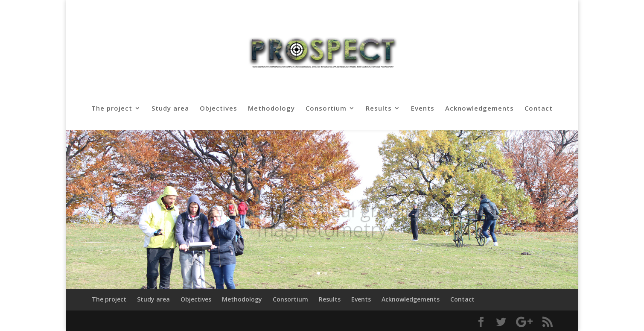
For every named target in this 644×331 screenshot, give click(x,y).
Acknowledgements (479, 109)
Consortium (326, 109)
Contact (539, 109)
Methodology (271, 109)
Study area (170, 109)
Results (379, 109)
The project (112, 109)
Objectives (219, 109)
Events (423, 109)
